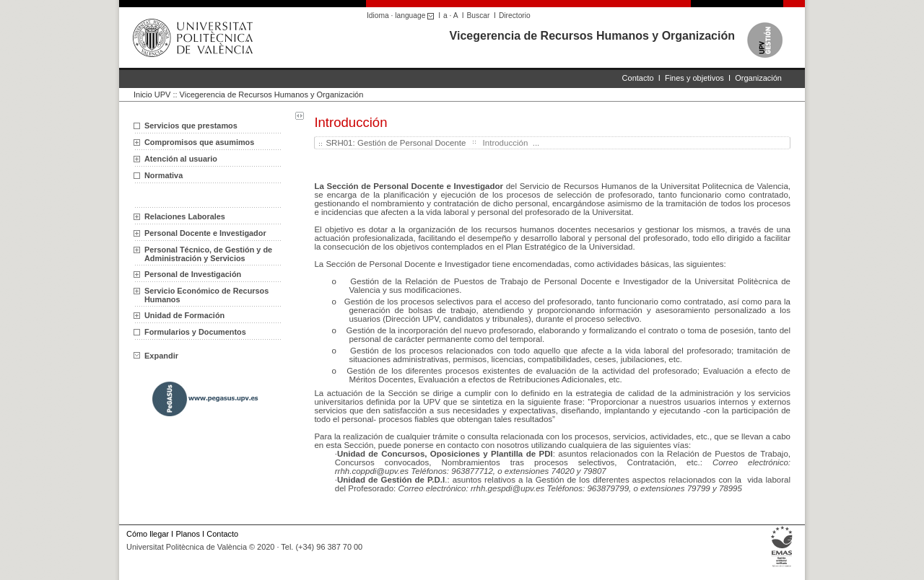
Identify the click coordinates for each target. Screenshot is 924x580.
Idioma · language (402, 16)
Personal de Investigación (193, 274)
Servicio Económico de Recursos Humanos (206, 295)
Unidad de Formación (184, 315)
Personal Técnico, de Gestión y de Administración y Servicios (208, 254)
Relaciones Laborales (185, 216)
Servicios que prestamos (191, 126)
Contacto (638, 78)
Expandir (156, 356)
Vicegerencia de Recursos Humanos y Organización (592, 36)
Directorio (515, 16)
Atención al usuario (181, 159)
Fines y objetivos (694, 78)
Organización (758, 78)
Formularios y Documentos (195, 332)
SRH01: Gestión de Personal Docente (396, 143)
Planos (187, 534)
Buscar (479, 16)
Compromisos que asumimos (199, 142)
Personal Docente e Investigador (205, 233)
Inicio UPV (152, 95)
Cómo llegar (148, 534)
